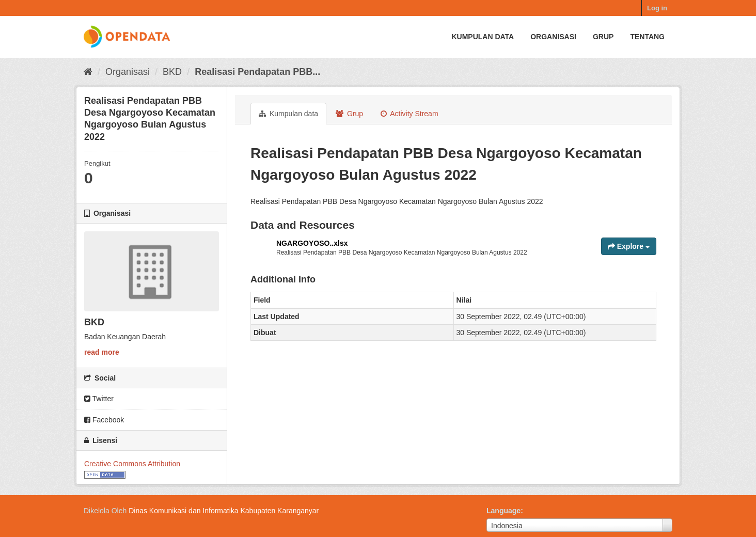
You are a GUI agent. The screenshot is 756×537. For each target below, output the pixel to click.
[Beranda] (88, 72)
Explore (629, 246)
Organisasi (553, 37)
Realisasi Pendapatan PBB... (257, 72)
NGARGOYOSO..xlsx (312, 243)
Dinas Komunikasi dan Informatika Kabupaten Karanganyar (224, 511)
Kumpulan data (483, 37)
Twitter (99, 399)
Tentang (647, 37)
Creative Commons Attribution (132, 464)
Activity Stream (409, 114)
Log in (657, 8)
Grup (603, 37)
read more (102, 352)
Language (503, 511)
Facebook (104, 420)
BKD (172, 72)
